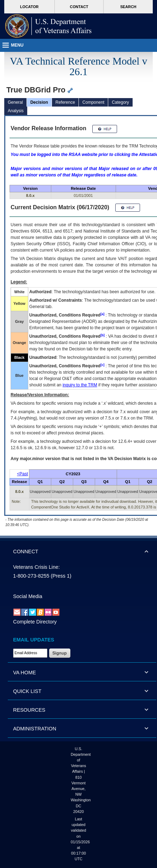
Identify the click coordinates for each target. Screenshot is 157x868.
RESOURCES (29, 710)
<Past (22, 474)
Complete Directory (35, 622)
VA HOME (25, 673)
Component (93, 102)
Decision (39, 102)
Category (120, 102)
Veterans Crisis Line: (36, 567)
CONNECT (26, 551)
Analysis (16, 111)
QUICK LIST (27, 691)
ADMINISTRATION (35, 729)
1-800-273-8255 (31, 576)
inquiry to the (80, 385)
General (15, 102)
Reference (65, 102)
